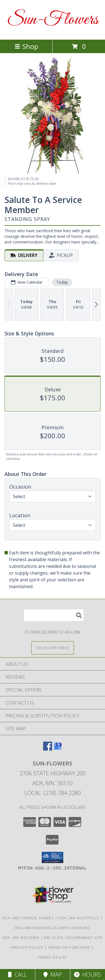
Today (62, 282)
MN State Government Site (73, 938)
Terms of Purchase (69, 947)
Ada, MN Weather (21, 938)
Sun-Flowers (53, 20)
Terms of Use (53, 957)
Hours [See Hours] (88, 975)
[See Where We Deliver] (53, 648)
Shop (26, 46)
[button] (53, 857)
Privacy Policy (27, 947)
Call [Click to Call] (17, 975)
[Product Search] (54, 615)
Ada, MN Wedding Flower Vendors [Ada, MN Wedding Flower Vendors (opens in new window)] (53, 928)
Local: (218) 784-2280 (53, 793)
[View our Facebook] (48, 749)
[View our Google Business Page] (58, 749)
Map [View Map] (53, 975)
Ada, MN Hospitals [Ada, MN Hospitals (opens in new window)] (79, 918)
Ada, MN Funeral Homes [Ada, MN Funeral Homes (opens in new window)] (28, 918)
